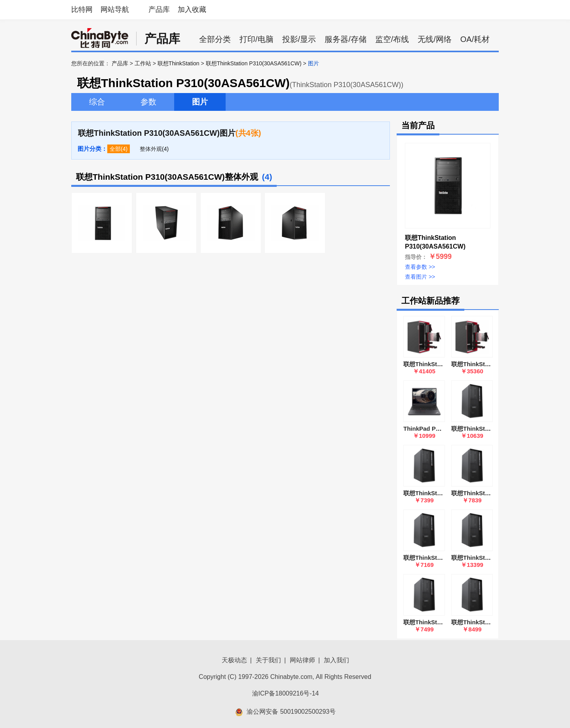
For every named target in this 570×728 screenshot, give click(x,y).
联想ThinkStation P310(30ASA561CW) (254, 63)
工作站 (143, 63)
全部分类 (215, 39)
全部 (115, 149)
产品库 (159, 10)
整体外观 (151, 149)
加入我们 (336, 660)
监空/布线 (392, 39)
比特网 (82, 10)
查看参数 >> (420, 267)
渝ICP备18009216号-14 (286, 693)
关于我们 (268, 660)
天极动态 (234, 660)
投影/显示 (299, 39)
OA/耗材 (475, 39)
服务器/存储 (346, 39)
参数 (148, 102)
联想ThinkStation (179, 63)
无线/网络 (435, 39)
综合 (97, 102)
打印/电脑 (256, 39)
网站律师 (302, 660)
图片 (200, 102)
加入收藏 (192, 10)
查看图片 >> (420, 277)
